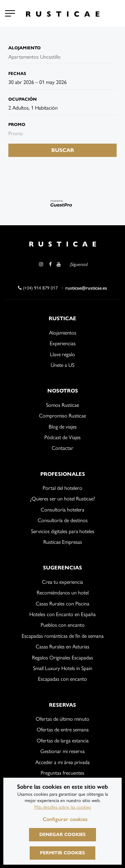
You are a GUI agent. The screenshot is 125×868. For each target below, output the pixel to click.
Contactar (62, 448)
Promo (17, 125)
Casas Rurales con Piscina (62, 604)
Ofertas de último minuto (62, 719)
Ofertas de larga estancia (63, 741)
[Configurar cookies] (10, 13)
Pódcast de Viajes (62, 437)
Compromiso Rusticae (62, 416)
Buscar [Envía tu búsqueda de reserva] (63, 150)
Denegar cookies (62, 835)
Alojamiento (24, 48)
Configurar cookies (65, 819)
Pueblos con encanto (63, 625)
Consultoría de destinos (63, 520)
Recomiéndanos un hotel (63, 593)
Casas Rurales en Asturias (62, 647)
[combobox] (42, 57)
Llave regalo (62, 354)
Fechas (17, 74)
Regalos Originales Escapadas (62, 658)
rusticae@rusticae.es (86, 288)
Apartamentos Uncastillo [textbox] (34, 57)
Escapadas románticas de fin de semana (63, 636)
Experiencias (63, 343)
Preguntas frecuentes (62, 773)
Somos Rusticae (62, 405)
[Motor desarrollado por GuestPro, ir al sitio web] (63, 203)
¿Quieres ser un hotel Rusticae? (62, 499)
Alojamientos (63, 333)
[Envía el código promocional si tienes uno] (62, 134)
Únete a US (62, 365)
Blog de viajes (63, 427)
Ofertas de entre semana (63, 730)
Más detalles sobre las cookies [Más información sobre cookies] (63, 807)
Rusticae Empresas (63, 542)
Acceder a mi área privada (62, 762)
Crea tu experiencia (62, 582)
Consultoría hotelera (62, 510)
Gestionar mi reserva (62, 751)
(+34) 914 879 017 (38, 288)
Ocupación (22, 99)
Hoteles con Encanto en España (62, 614)
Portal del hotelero (62, 488)
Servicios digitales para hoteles (63, 531)
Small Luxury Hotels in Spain (63, 668)
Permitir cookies (62, 853)
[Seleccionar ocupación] (62, 108)
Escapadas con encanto (62, 679)
